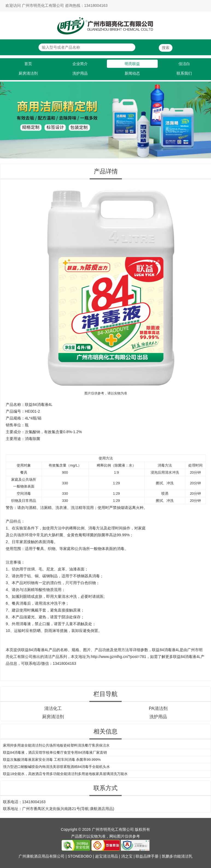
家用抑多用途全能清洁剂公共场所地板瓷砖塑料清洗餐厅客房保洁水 (56, 745)
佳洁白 (184, 64)
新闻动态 (132, 73)
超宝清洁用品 (107, 856)
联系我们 (184, 73)
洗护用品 (80, 73)
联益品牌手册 (147, 856)
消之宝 (127, 856)
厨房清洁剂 (28, 73)
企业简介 (80, 64)
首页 (28, 64)
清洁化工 (53, 708)
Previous (5, 117)
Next (206, 117)
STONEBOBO (80, 856)
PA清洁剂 (158, 708)
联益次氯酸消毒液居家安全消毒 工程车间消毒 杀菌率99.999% (52, 760)
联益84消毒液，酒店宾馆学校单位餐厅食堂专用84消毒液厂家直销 (55, 752)
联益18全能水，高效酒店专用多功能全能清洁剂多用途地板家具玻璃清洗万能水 (65, 774)
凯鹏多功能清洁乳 (177, 856)
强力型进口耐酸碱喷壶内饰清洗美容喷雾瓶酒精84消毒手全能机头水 (56, 767)
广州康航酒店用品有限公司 (42, 856)
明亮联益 (132, 64)
